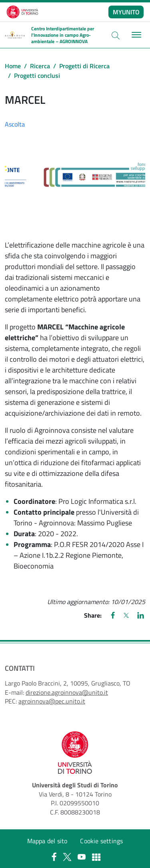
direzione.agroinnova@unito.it (67, 692)
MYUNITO (126, 12)
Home (13, 66)
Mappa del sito (47, 841)
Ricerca (40, 66)
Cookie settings (101, 841)
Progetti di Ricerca (84, 66)
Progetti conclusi (37, 75)
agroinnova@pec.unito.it (52, 701)
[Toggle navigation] (135, 35)
